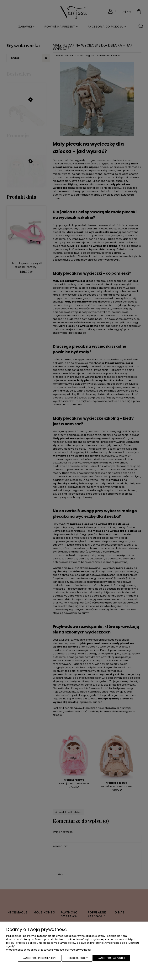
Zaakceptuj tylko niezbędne (40, 958)
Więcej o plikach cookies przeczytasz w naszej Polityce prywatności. (49, 950)
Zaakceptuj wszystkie (112, 958)
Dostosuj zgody (77, 958)
